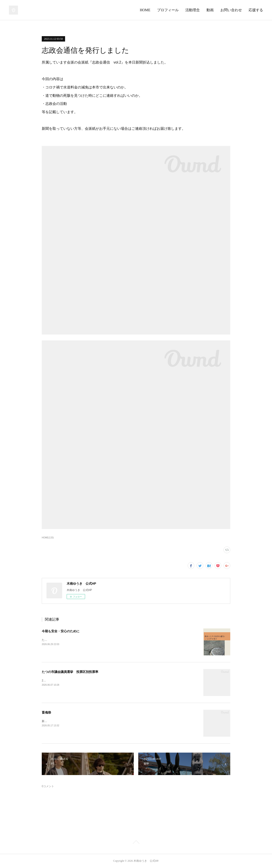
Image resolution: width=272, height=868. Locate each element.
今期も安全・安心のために (61, 631)
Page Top (136, 843)
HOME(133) (48, 538)
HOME (145, 10)
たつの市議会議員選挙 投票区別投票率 (70, 672)
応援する (256, 10)
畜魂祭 (46, 712)
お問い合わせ (231, 10)
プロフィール (168, 10)
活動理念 (193, 10)
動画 (210, 10)
